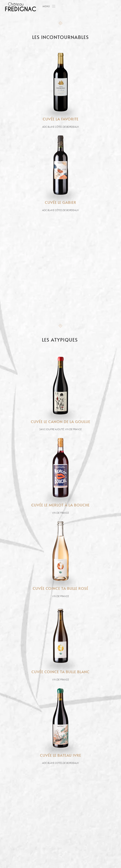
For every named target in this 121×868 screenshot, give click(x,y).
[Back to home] (20, 6)
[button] (49, 6)
